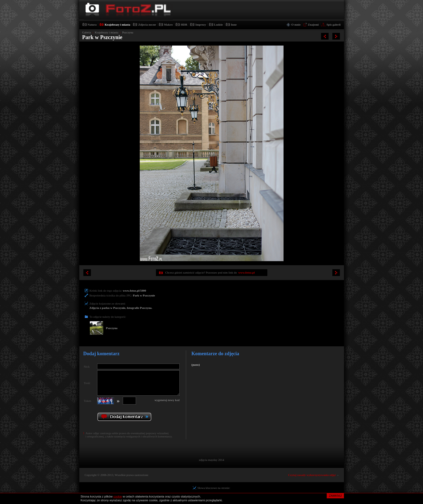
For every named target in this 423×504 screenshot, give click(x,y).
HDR (184, 25)
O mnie (296, 25)
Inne (234, 25)
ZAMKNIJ (335, 496)
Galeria (87, 32)
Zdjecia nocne (147, 25)
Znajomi (313, 25)
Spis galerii (333, 25)
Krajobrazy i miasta (117, 25)
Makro (168, 25)
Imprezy (201, 25)
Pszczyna (128, 32)
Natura (92, 25)
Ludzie (219, 25)
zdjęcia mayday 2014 (211, 460)
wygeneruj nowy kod (167, 400)
